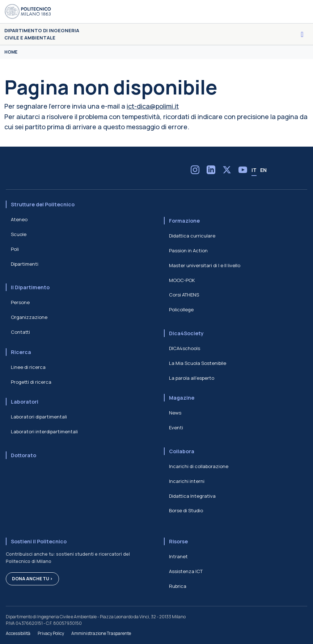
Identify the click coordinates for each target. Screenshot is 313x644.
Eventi (176, 428)
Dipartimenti (25, 264)
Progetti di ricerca (31, 382)
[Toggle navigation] (302, 34)
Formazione (184, 221)
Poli (15, 249)
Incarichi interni (187, 481)
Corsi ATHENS (184, 295)
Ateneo (19, 219)
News (175, 413)
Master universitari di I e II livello (205, 265)
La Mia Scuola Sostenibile (198, 363)
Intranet (178, 556)
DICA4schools (185, 348)
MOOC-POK (182, 280)
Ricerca (21, 352)
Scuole (19, 234)
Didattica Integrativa (192, 496)
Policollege (181, 310)
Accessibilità (18, 633)
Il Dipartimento (30, 287)
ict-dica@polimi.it (153, 106)
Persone (20, 302)
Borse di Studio (186, 510)
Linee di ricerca (28, 367)
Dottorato (24, 455)
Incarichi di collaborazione (199, 466)
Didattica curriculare (192, 236)
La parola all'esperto (192, 378)
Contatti (20, 332)
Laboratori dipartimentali (39, 417)
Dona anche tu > (32, 579)
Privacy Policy (51, 633)
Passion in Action (188, 251)
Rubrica (178, 586)
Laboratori (25, 402)
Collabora (182, 451)
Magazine (182, 398)
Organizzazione (29, 317)
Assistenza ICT (186, 571)
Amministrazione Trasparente (101, 633)
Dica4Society (186, 333)
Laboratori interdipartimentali (44, 432)
